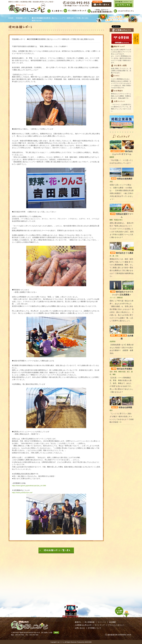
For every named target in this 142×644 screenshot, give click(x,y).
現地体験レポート (23, 18)
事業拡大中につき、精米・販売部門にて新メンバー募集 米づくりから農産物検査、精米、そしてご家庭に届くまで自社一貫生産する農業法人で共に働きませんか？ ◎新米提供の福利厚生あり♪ (122, 268)
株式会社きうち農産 (122, 253)
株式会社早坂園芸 (122, 369)
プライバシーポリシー (116, 625)
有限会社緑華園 (122, 407)
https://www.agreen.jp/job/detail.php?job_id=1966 (29, 486)
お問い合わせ (80, 628)
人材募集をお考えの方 (83, 625)
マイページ (102, 622)
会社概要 (112, 622)
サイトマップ (100, 625)
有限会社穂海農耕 (122, 179)
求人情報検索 (90, 622)
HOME (11, 18)
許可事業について (95, 628)
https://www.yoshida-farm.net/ (22, 493)
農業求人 (78, 622)
